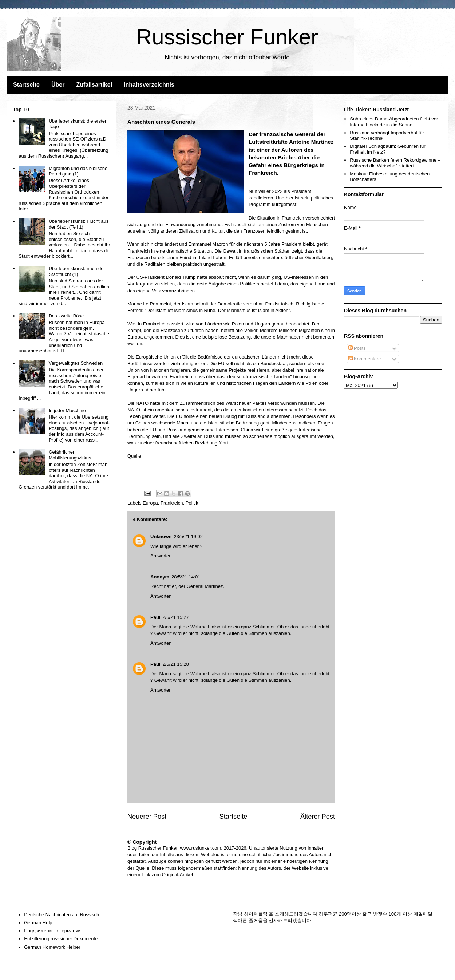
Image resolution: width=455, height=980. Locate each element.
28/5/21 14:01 (186, 577)
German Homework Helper (52, 947)
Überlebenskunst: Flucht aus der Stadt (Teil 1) (78, 224)
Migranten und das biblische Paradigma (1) (78, 171)
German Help (38, 923)
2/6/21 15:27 (175, 617)
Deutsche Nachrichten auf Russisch (62, 915)
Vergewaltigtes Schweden (76, 363)
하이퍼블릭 (256, 914)
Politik (192, 503)
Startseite (26, 85)
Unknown (161, 536)
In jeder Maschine (67, 410)
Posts (357, 348)
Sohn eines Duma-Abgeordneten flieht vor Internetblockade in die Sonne (394, 122)
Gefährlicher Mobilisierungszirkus (70, 455)
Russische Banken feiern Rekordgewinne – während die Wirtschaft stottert (395, 163)
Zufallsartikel (94, 85)
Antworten (161, 556)
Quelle (134, 456)
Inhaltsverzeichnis (149, 85)
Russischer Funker (227, 37)
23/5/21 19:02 (189, 536)
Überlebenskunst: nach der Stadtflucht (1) (77, 271)
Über (58, 85)
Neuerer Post (147, 817)
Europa (150, 503)
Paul (155, 617)
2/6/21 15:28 (175, 664)
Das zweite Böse (66, 316)
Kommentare (365, 359)
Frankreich (172, 503)
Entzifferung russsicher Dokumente (61, 939)
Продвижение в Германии (52, 931)
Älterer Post (318, 817)
